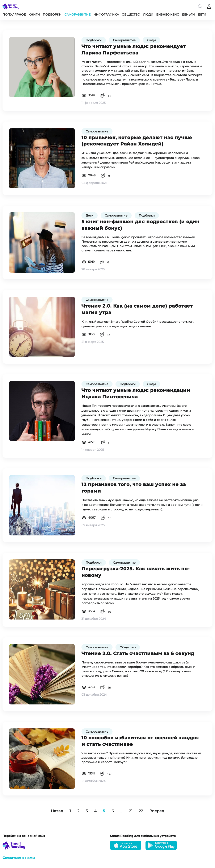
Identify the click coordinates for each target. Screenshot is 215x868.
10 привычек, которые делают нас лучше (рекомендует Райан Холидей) (137, 141)
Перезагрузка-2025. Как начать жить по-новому (135, 572)
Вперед (157, 811)
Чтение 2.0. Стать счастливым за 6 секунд (138, 653)
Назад (57, 811)
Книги (34, 15)
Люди (148, 15)
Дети (202, 15)
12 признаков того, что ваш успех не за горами (134, 488)
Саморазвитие (77, 15)
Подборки (52, 15)
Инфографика (106, 15)
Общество (131, 15)
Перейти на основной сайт (24, 836)
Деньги (188, 15)
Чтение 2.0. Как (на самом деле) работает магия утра (137, 309)
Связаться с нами (19, 858)
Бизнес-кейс (168, 15)
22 (141, 811)
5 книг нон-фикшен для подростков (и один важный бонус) (140, 225)
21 (131, 811)
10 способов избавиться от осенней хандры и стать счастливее (140, 741)
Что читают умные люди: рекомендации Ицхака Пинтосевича (136, 394)
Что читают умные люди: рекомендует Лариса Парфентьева (134, 50)
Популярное (14, 15)
